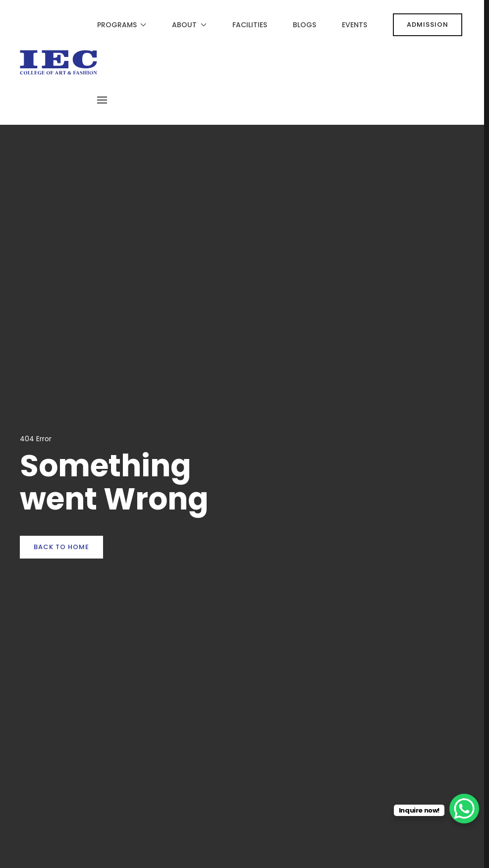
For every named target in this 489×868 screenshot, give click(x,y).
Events (354, 25)
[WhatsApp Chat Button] (464, 809)
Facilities (250, 25)
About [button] (189, 25)
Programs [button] (122, 25)
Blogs (304, 25)
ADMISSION (428, 25)
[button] (102, 100)
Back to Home (61, 547)
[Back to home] (58, 62)
